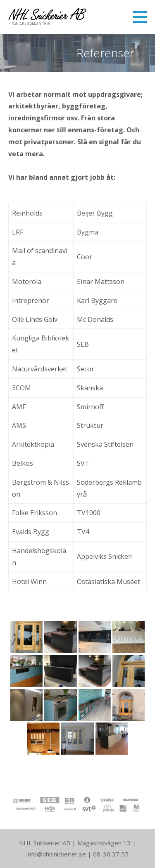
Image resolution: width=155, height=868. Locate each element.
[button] (143, 17)
